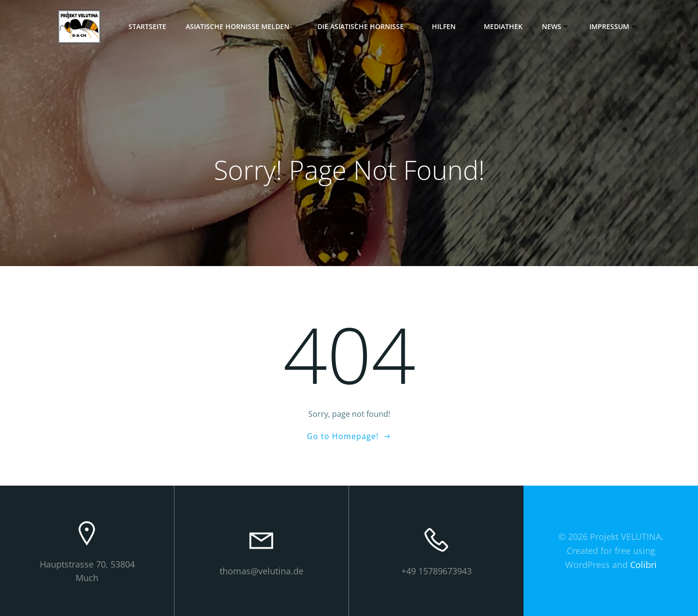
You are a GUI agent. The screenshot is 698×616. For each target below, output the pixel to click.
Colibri (643, 565)
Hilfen (448, 26)
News (556, 26)
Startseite (147, 26)
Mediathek (503, 26)
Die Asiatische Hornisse (365, 26)
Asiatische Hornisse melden (242, 26)
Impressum (614, 26)
